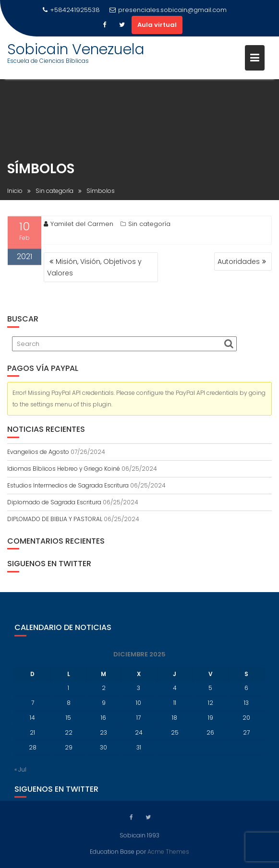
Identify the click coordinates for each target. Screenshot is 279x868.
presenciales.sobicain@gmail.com (168, 10)
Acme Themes (168, 851)
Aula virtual (157, 25)
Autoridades (239, 262)
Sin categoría (149, 225)
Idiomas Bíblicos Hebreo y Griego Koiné (64, 469)
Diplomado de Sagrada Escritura (54, 502)
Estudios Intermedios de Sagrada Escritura (68, 485)
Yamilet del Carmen (79, 225)
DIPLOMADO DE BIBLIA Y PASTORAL (55, 519)
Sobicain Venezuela (76, 49)
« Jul (20, 774)
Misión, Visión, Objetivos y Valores (94, 267)
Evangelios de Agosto (38, 452)
